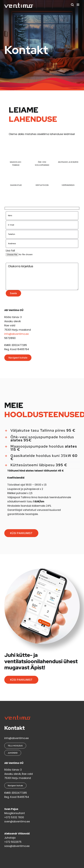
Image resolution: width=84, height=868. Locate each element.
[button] (42, 431)
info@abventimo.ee (17, 334)
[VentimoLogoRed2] (18, 716)
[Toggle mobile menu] (78, 5)
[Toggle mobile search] (72, 5)
